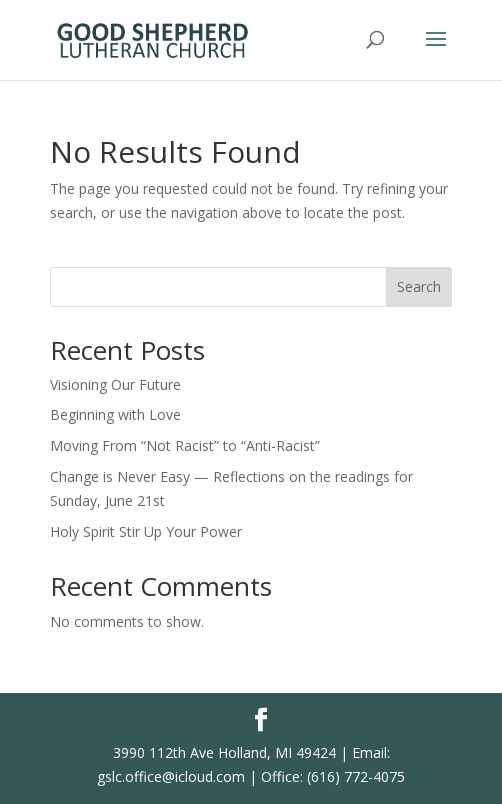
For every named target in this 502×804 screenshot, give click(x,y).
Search (419, 286)
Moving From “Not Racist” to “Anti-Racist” (185, 445)
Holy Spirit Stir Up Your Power (146, 531)
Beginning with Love (115, 414)
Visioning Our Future (115, 384)
